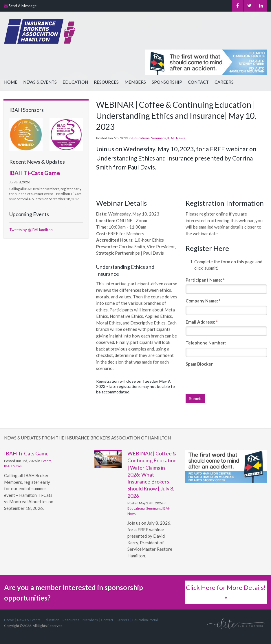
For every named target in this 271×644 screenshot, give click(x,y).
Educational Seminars (149, 138)
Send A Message (23, 6)
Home (11, 82)
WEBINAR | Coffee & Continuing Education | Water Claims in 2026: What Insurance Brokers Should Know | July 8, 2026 (152, 475)
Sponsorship (167, 82)
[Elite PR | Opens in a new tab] (236, 623)
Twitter (249, 6)
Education (75, 82)
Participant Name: (205, 280)
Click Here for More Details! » (226, 592)
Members (135, 82)
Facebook (237, 6)
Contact (198, 82)
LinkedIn (261, 6)
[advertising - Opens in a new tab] (226, 461)
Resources (106, 82)
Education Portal (145, 620)
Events (46, 461)
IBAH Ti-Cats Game (35, 173)
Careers (224, 82)
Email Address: (202, 322)
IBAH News (176, 138)
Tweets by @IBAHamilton (31, 230)
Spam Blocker (199, 364)
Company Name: (203, 301)
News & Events (40, 82)
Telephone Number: (206, 343)
